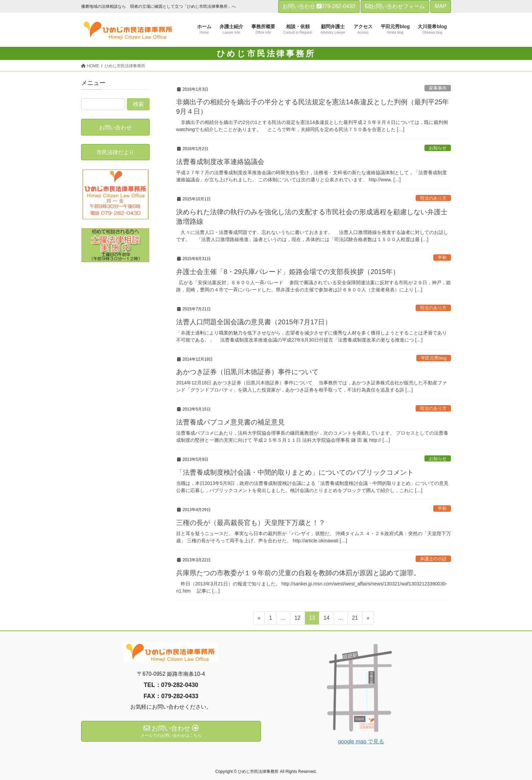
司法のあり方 (433, 198)
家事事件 (438, 88)
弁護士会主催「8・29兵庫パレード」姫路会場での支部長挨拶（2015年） (288, 272)
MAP (441, 6)
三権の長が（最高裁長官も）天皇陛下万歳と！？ (251, 523)
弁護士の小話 (433, 559)
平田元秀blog (434, 358)
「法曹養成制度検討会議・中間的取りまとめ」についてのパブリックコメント (295, 472)
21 (355, 619)
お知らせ (438, 148)
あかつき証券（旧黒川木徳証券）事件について (247, 372)
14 (326, 619)
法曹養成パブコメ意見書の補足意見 (230, 422)
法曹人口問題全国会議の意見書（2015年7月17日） (254, 322)
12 (297, 619)
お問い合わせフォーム (395, 6)
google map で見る (361, 741)
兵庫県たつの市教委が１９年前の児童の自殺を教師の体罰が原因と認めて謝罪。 (298, 573)
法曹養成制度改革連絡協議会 (220, 162)
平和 (442, 258)
